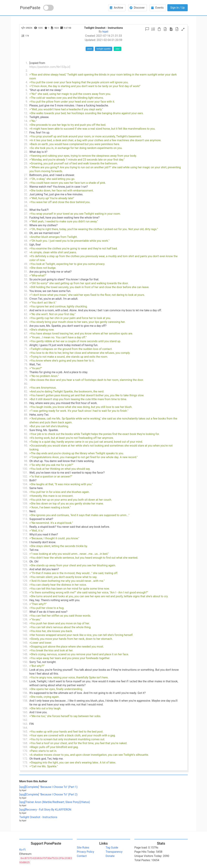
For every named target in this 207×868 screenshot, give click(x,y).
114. (25, 523)
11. (26, 109)
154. (25, 681)
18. (26, 136)
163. (25, 724)
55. (26, 287)
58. (26, 299)
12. (26, 113)
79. (26, 380)
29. (26, 183)
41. (26, 229)
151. (25, 666)
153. (25, 677)
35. (26, 206)
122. (25, 554)
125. (25, 565)
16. (26, 129)
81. (26, 388)
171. (25, 755)
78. (26, 376)
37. (26, 214)
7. (27, 94)
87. (26, 411)
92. (26, 434)
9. (27, 102)
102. (25, 477)
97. (26, 457)
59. (26, 303)
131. (25, 589)
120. (25, 546)
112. (25, 515)
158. (25, 701)
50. (26, 268)
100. (25, 469)
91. (26, 430)
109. (25, 504)
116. (25, 531)
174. (25, 766)
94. (26, 442)
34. (26, 202)
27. (26, 175)
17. (26, 133)
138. (25, 616)
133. (25, 596)
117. (25, 534)
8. (27, 98)
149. (25, 658)
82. (26, 391)
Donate (110, 856)
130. (25, 585)
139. (25, 620)
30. (26, 187)
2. (27, 71)
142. (25, 631)
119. (25, 542)
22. (26, 152)
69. (26, 341)
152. (25, 670)
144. (25, 639)
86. (26, 407)
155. (25, 689)
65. (26, 326)
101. (25, 473)
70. (26, 345)
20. (26, 144)
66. (26, 330)
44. (26, 241)
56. (26, 291)
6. (27, 90)
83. (26, 395)
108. (25, 500)
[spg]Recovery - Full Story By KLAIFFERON (45, 810)
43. (26, 237)
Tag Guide (112, 848)
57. (26, 295)
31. (26, 191)
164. (25, 728)
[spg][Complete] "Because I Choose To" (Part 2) (48, 794)
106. (25, 492)
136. (25, 608)
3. (27, 75)
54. (26, 283)
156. (25, 693)
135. (25, 604)
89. (26, 419)
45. (26, 245)
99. (26, 465)
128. (25, 577)
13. (26, 117)
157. (25, 697)
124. (25, 562)
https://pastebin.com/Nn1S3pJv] (50, 67)
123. (25, 558)
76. (26, 368)
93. (26, 438)
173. (25, 763)
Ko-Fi (22, 850)
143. (25, 635)
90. (26, 426)
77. (26, 372)
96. (26, 453)
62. (26, 314)
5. (27, 86)
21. (26, 148)
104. (25, 484)
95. (26, 446)
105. (25, 488)
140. (25, 623)
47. (26, 252)
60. (26, 306)
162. (25, 720)
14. (26, 121)
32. (26, 194)
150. (25, 662)
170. (25, 751)
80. (26, 384)
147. (25, 650)
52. (26, 276)
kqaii (105, 32)
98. (26, 461)
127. (25, 573)
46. (26, 248)
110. (25, 507)
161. (25, 716)
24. (26, 160)
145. (25, 643)
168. (25, 743)
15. (26, 125)
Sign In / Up (178, 8)
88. (26, 415)
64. (26, 322)
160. (25, 712)
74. (26, 361)
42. (26, 233)
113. (25, 519)
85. (26, 403)
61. (26, 310)
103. (25, 480)
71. (26, 349)
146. (25, 647)
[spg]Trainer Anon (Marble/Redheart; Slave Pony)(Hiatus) (55, 802)
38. (26, 218)
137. (25, 612)
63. (26, 318)
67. (26, 334)
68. (26, 337)
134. (25, 600)
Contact (82, 856)
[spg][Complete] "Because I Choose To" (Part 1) (48, 787)
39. (26, 221)
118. (25, 538)
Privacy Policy (86, 852)
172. (25, 759)
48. (26, 256)
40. (26, 225)
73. (26, 357)
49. (26, 264)
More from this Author (33, 781)
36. (26, 210)
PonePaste (30, 8)
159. (25, 708)
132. (25, 592)
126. (25, 569)
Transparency (114, 852)
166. (25, 735)
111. (25, 511)
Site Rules (83, 848)
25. (26, 163)
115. (25, 527)
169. (25, 747)
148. (25, 654)
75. (26, 364)
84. (26, 399)
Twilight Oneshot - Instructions (38, 817)
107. (25, 496)
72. (26, 353)
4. (27, 82)
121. (25, 550)
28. (26, 179)
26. (26, 167)
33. (26, 198)
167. (25, 739)
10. (26, 105)
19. (26, 140)
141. (25, 627)
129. (25, 581)
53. (26, 279)
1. (27, 63)
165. (25, 732)
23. (26, 156)
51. (26, 272)
